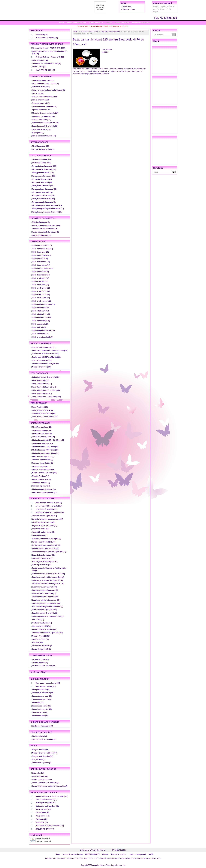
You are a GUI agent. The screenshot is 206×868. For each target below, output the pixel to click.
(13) (41, 110)
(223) (40, 407)
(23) (38, 620)
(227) (46, 509)
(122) (50, 57)
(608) (44, 522)
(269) (48, 584)
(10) (43, 331)
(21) (43, 196)
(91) (47, 357)
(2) (43, 460)
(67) (37, 643)
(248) (46, 390)
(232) (45, 473)
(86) (45, 106)
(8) (44, 202)
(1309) (49, 48)
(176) (43, 173)
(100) (42, 129)
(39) (42, 183)
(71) (42, 245)
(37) (45, 753)
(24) (45, 123)
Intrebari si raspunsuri (141, 22)
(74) (42, 623)
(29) (46, 397)
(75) (51, 796)
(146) (44, 542)
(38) (41, 291)
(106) (44, 169)
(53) (45, 590)
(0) (44, 136)
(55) (43, 199)
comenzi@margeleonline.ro (95, 850)
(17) (45, 113)
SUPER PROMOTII (96, 22)
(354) (41, 146)
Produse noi (36, 835)
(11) (40, 535)
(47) (45, 450)
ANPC (151, 854)
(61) (41, 265)
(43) (45, 447)
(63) (42, 394)
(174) (41, 380)
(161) (46, 377)
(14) (38, 93)
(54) (42, 192)
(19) (41, 314)
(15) (47, 38)
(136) (42, 120)
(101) (43, 80)
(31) (42, 822)
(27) (42, 430)
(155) (41, 529)
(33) (49, 552)
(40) (44, 437)
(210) (49, 506)
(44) (41, 295)
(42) (39, 67)
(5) (43, 304)
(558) (44, 116)
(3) (41, 486)
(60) (41, 100)
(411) (42, 160)
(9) (43, 337)
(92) (45, 126)
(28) (42, 427)
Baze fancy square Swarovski (111, 31)
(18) (40, 60)
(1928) (46, 225)
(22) (41, 288)
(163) (44, 176)
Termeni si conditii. (122, 22)
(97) (45, 516)
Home (61, 22)
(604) (42, 367)
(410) (43, 149)
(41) (47, 205)
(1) (48, 90)
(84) (45, 364)
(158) (42, 34)
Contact (109, 22)
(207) (44, 166)
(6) (41, 235)
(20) (45, 97)
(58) (45, 526)
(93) (43, 809)
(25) (45, 417)
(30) (45, 562)
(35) (40, 663)
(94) (48, 440)
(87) (43, 186)
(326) (41, 163)
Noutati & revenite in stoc (76, 22)
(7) (42, 699)
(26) (42, 179)
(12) (41, 278)
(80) (47, 64)
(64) (43, 813)
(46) (46, 803)
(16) (41, 262)
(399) (47, 633)
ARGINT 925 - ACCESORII (89, 31)
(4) (41, 103)
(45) (45, 70)
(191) (44, 610)
